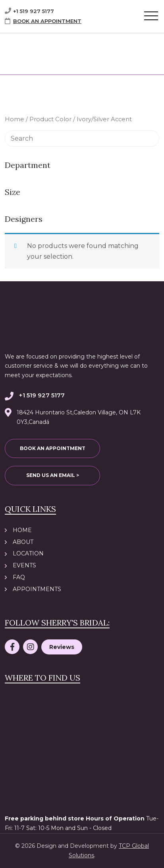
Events (24, 565)
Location (28, 553)
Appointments (37, 589)
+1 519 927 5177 (34, 11)
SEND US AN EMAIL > (53, 475)
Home (14, 119)
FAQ (19, 577)
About (23, 542)
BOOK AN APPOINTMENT (47, 21)
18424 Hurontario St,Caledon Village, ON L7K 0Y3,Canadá (79, 417)
